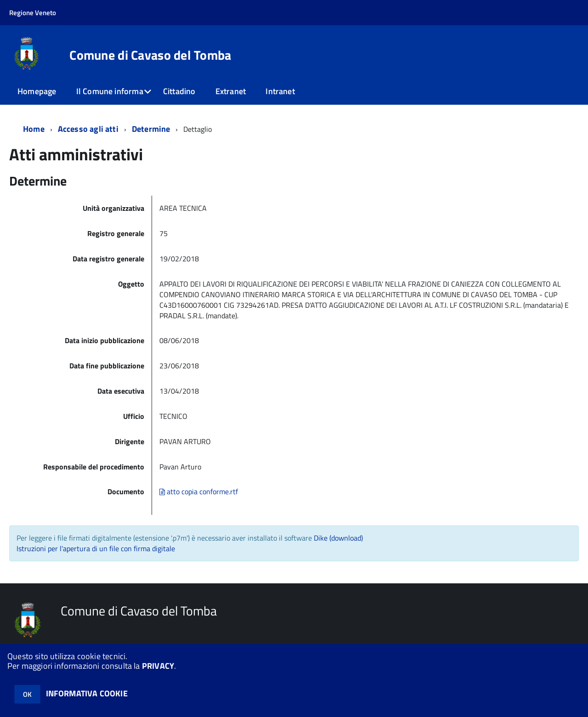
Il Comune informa (110, 91)
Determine (151, 129)
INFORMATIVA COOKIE (87, 693)
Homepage (37, 91)
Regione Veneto (33, 13)
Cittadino (179, 91)
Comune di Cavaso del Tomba (150, 55)
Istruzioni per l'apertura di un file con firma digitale (96, 548)
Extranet (231, 91)
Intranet (280, 91)
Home (34, 129)
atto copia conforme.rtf (199, 491)
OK (27, 694)
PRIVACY (158, 666)
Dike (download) (338, 538)
